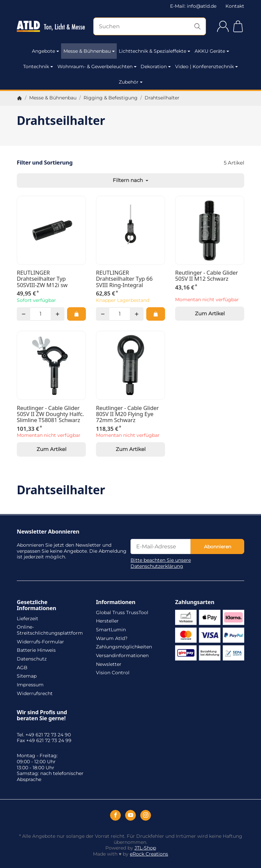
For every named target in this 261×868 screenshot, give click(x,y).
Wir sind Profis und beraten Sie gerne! (42, 715)
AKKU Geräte (212, 51)
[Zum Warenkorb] (238, 26)
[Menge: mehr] (57, 314)
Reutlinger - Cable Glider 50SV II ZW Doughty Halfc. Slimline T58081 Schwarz (50, 414)
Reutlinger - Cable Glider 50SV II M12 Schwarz (206, 276)
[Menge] (40, 314)
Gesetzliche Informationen (37, 605)
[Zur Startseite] (51, 27)
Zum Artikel (210, 313)
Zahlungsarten (195, 602)
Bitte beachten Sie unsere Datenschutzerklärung (161, 563)
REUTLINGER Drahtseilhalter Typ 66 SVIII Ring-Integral (124, 279)
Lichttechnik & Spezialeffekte (154, 51)
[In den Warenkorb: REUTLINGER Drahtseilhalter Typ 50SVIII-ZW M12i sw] (76, 314)
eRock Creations (149, 854)
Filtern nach (130, 180)
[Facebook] (115, 815)
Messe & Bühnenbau (89, 51)
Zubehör (131, 82)
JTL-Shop (145, 848)
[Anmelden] (223, 26)
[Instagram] (146, 815)
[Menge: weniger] (23, 314)
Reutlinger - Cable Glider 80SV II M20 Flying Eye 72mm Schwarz (127, 414)
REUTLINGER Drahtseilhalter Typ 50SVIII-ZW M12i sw (42, 279)
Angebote (45, 51)
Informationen (116, 602)
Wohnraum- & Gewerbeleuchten (97, 66)
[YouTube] (130, 815)
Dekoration (156, 66)
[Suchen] (150, 26)
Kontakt (235, 6)
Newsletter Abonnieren (48, 532)
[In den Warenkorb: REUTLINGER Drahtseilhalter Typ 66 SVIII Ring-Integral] (156, 314)
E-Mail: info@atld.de (193, 6)
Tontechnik (38, 66)
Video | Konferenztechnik (206, 66)
